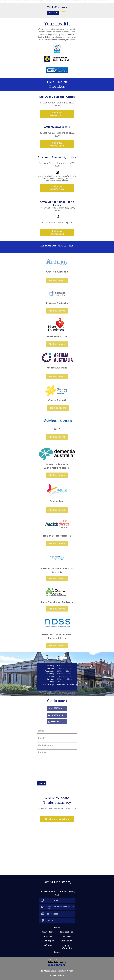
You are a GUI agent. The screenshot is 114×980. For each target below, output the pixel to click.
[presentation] (54, 775)
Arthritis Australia (57, 272)
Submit (42, 783)
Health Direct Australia (57, 536)
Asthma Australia (57, 368)
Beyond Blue (57, 501)
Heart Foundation (57, 336)
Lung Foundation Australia (57, 602)
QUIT (57, 429)
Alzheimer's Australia (57, 468)
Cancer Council (57, 400)
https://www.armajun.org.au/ (57, 223)
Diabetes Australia (57, 303)
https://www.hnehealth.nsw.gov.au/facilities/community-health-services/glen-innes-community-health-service (57, 178)
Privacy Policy (57, 975)
